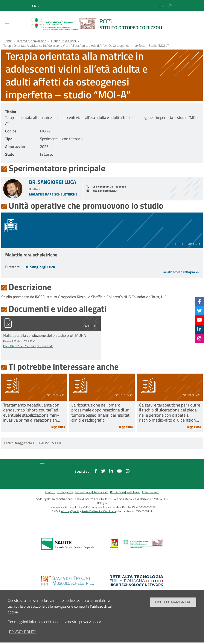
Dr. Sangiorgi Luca (53, 182)
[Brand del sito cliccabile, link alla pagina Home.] (99, 24)
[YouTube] (199, 320)
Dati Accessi (117, 492)
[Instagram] (199, 338)
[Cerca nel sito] (171, 6)
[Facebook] (199, 301)
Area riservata (151, 492)
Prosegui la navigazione (173, 602)
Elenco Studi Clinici (63, 41)
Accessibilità (101, 492)
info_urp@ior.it (70, 511)
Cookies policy (83, 492)
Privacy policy (65, 492)
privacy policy (23, 632)
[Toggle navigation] (7, 24)
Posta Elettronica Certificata (99, 511)
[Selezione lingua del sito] (162, 6)
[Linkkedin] (199, 329)
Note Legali (133, 492)
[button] (36, 6)
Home (8, 41)
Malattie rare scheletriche (53, 194)
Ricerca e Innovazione (32, 41)
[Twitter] (199, 311)
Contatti (50, 492)
